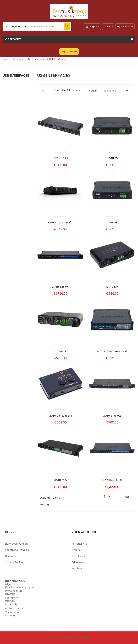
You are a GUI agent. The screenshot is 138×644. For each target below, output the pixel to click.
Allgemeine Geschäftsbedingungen (19, 586)
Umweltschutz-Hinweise (14, 592)
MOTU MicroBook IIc (60, 416)
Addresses (78, 562)
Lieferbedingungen (16, 544)
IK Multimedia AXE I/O (60, 223)
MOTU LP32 (112, 223)
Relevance (116, 91)
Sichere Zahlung (15, 562)
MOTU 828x (60, 480)
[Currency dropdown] (108, 27)
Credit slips (78, 556)
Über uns (10, 556)
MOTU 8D (112, 158)
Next (129, 497)
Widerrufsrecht (14, 608)
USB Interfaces (16, 76)
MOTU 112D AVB (60, 287)
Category (13, 39)
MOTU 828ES (60, 158)
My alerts (77, 568)
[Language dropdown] (92, 27)
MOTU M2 (112, 287)
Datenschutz (13, 604)
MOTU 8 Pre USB (112, 416)
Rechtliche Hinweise (17, 550)
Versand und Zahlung (13, 614)
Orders (76, 550)
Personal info (79, 544)
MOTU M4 (60, 351)
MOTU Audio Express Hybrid (112, 351)
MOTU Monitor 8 (112, 480)
